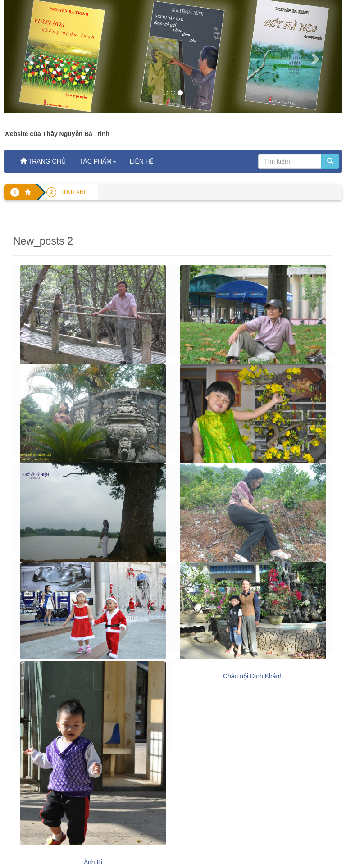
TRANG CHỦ (43, 161)
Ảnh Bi (93, 862)
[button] (30, 56)
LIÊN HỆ (142, 161)
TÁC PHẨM (98, 161)
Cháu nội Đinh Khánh (253, 676)
